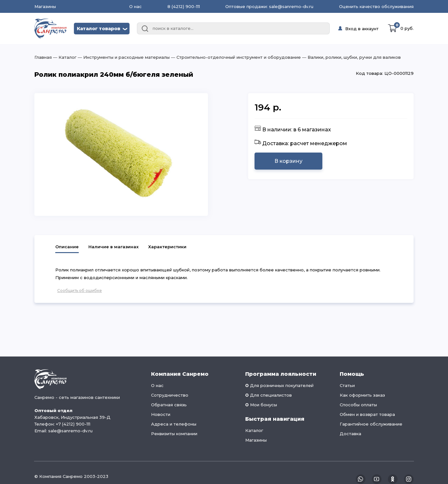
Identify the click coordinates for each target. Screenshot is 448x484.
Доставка (350, 434)
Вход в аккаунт (362, 29)
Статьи (347, 385)
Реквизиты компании (174, 434)
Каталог (254, 430)
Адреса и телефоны (174, 424)
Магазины (45, 7)
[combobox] (233, 29)
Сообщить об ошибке (80, 290)
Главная (43, 57)
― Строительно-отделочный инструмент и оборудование (235, 57)
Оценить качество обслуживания (376, 6)
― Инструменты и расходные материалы (123, 57)
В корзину (288, 161)
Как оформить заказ (362, 395)
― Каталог (64, 57)
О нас (135, 6)
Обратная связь (169, 405)
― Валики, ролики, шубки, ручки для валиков (351, 57)
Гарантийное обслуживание (371, 424)
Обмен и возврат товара (367, 414)
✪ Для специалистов (269, 395)
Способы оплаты (358, 405)
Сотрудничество (170, 395)
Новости (161, 414)
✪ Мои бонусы (261, 405)
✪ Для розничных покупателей (279, 385)
